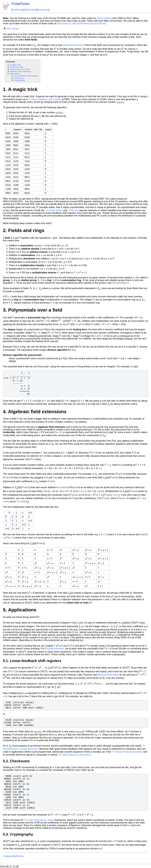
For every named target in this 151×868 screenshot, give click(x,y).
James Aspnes (104, 18)
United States (56, 210)
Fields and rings (16, 67)
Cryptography (19, 80)
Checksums (18, 78)
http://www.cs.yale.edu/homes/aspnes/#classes (82, 23)
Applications (15, 74)
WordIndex (43, 10)
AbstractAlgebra (120, 283)
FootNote (63, 488)
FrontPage (18, 10)
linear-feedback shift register (46, 99)
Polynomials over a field (20, 69)
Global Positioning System (129, 752)
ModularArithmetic (72, 45)
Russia (75, 210)
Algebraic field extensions (20, 71)
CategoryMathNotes (13, 856)
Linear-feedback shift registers (26, 76)
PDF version (13, 29)
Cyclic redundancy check (40, 820)
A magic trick (15, 65)
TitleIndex (30, 10)
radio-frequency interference (77, 755)
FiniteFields (21, 4)
